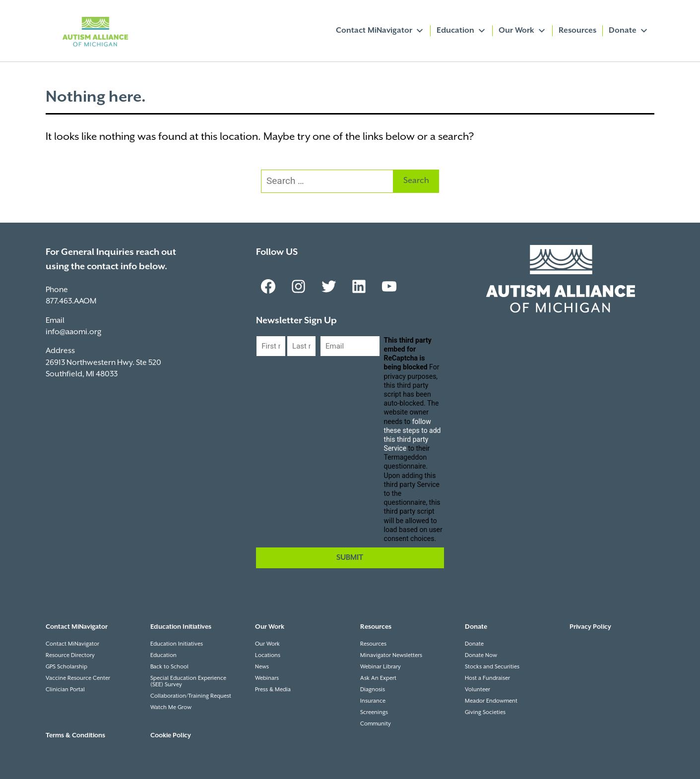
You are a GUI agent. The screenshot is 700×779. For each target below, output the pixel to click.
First (264, 365)
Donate (629, 31)
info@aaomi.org (73, 332)
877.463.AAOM (71, 301)
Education (461, 31)
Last (294, 365)
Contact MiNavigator (380, 31)
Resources (577, 30)
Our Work (522, 31)
